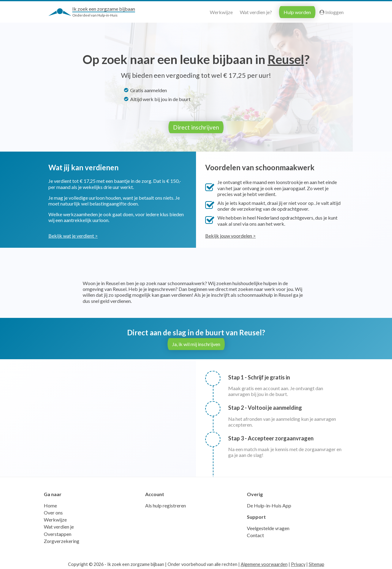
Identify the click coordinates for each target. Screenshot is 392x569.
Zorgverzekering (62, 540)
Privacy (298, 563)
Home (50, 504)
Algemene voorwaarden (264, 563)
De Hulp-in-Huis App (269, 504)
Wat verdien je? (256, 12)
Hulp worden (297, 12)
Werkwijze (221, 12)
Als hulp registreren (166, 504)
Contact (255, 534)
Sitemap (317, 563)
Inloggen (332, 12)
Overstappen (58, 533)
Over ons (53, 511)
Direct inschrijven (196, 127)
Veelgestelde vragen (268, 527)
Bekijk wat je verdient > (73, 234)
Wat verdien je (59, 525)
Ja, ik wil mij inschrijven (196, 343)
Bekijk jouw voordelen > (230, 234)
